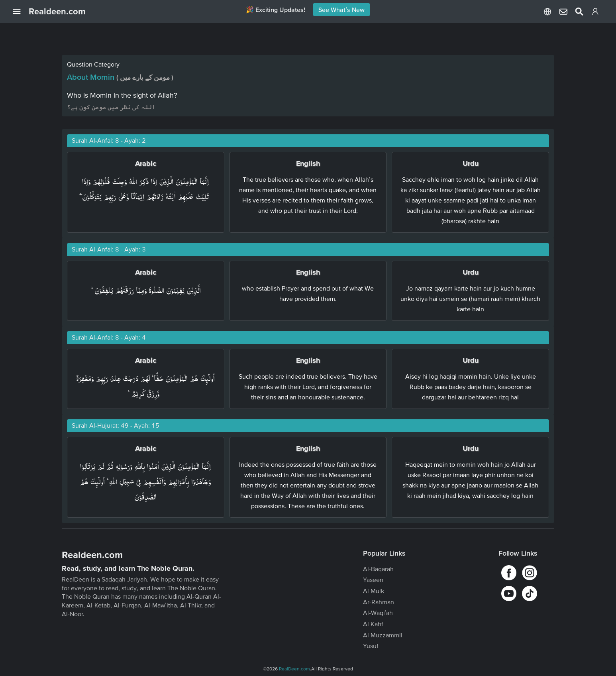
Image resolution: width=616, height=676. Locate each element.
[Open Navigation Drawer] (21, 12)
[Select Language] (547, 12)
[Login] (595, 13)
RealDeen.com (294, 669)
